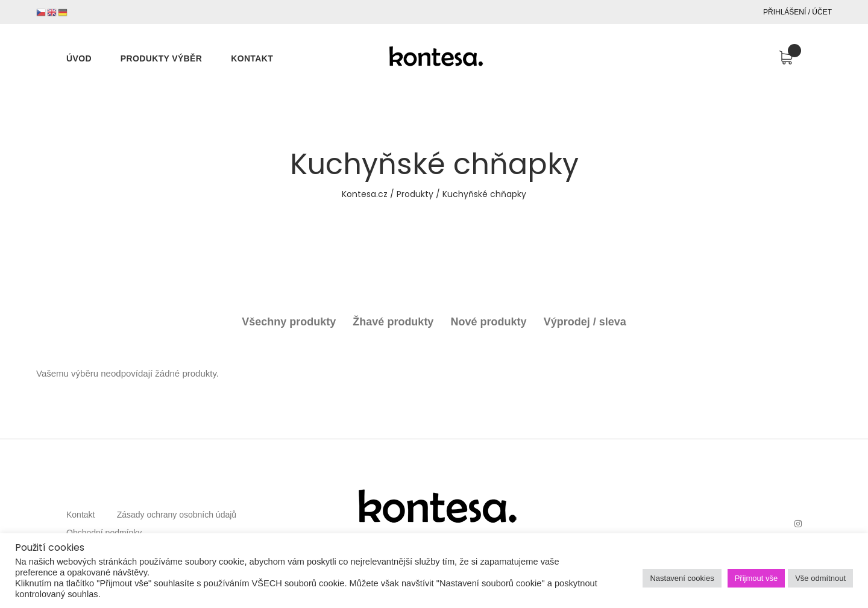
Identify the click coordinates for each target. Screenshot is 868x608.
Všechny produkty (289, 322)
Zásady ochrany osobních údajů (177, 515)
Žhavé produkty (393, 322)
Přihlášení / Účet (797, 12)
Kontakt (80, 515)
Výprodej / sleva (585, 322)
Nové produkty (489, 322)
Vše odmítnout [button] (820, 578)
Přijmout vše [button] (756, 578)
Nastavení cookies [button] (682, 578)
